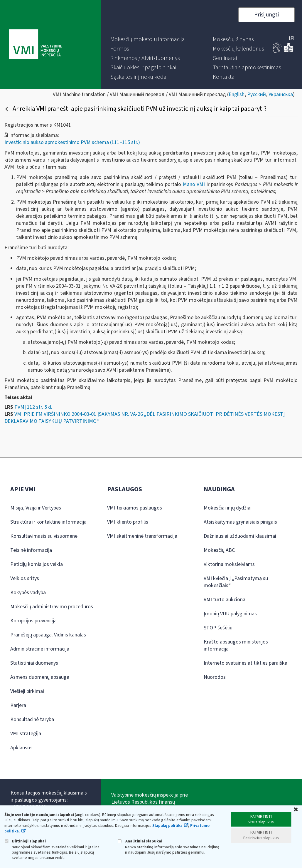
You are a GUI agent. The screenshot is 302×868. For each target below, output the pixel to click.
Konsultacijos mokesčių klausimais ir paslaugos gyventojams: (49, 796)
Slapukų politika (167, 826)
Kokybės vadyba (28, 593)
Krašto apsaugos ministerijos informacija (236, 645)
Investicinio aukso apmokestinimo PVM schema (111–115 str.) (72, 142)
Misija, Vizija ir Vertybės (36, 508)
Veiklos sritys (25, 578)
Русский (257, 94)
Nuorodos (215, 677)
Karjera (18, 705)
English (237, 94)
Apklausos (21, 748)
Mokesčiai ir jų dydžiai (228, 508)
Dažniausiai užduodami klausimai (240, 536)
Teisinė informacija (31, 550)
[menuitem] (148, 39)
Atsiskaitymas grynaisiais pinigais (240, 522)
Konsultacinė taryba (32, 719)
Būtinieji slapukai (25, 841)
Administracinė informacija (40, 649)
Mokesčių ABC (219, 550)
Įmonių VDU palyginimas (230, 614)
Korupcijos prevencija (33, 621)
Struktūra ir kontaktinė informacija (48, 522)
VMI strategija (26, 734)
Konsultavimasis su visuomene (44, 536)
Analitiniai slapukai (140, 841)
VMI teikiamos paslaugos (135, 508)
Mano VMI (194, 184)
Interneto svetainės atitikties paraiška (246, 663)
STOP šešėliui (219, 628)
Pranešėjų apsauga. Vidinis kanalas (48, 635)
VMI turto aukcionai (225, 600)
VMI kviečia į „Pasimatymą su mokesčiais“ (236, 582)
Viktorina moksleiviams (229, 564)
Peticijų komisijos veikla (37, 564)
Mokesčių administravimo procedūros (52, 607)
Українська (281, 94)
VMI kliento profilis (128, 522)
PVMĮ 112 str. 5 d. (33, 407)
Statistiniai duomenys (34, 663)
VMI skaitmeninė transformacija (142, 536)
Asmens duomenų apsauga (40, 677)
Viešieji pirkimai (27, 691)
